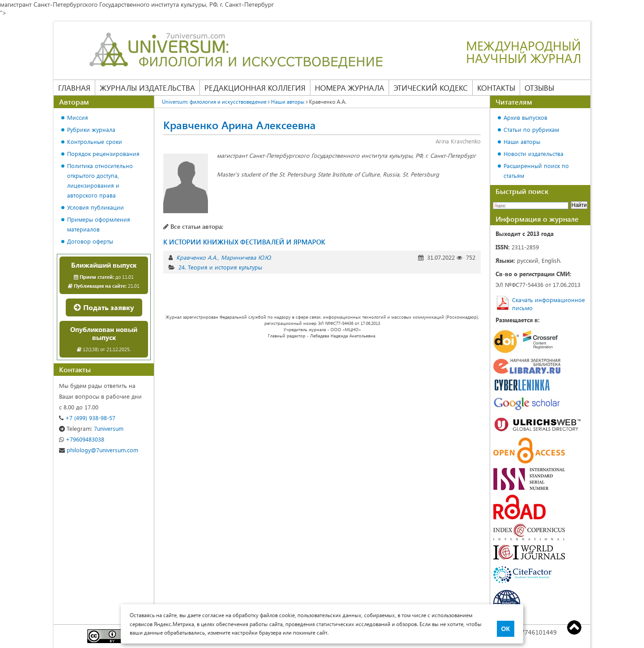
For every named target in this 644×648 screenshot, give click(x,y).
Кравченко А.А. (197, 257)
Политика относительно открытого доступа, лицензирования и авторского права (100, 180)
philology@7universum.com (99, 450)
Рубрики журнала (91, 129)
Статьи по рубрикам (531, 129)
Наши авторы (288, 101)
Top (574, 627)
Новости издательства (534, 154)
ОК (506, 629)
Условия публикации (95, 207)
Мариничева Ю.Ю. (246, 257)
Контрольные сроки (95, 141)
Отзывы (539, 88)
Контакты (496, 88)
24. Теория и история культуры (220, 267)
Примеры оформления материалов (99, 224)
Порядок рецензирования (103, 154)
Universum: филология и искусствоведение (214, 101)
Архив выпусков (525, 117)
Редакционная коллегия (255, 88)
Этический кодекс (431, 88)
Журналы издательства (147, 88)
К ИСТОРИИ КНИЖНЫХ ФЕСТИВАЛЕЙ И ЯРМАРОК (244, 242)
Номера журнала (350, 88)
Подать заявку (104, 307)
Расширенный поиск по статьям (536, 170)
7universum (91, 428)
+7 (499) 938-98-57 (87, 418)
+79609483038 (82, 439)
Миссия (78, 117)
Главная (74, 88)
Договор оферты (90, 241)
